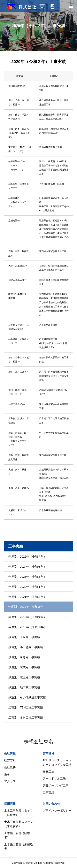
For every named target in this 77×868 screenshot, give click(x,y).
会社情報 (10, 753)
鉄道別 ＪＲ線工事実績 (24, 637)
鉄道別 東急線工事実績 (24, 657)
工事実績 (48, 792)
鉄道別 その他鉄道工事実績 (27, 697)
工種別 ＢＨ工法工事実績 (26, 718)
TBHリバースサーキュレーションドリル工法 (57, 762)
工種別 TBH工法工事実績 (26, 707)
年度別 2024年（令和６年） (27, 567)
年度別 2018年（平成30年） (28, 627)
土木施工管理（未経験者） (18, 847)
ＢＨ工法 (48, 772)
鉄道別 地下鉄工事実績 (24, 687)
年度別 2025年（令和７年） (27, 557)
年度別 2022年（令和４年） (27, 587)
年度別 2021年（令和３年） (27, 597)
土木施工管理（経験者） (17, 835)
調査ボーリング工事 (56, 785)
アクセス (10, 781)
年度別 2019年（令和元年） (27, 617)
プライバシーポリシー (57, 811)
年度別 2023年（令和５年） (27, 577)
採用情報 (10, 804)
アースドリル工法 (54, 778)
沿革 (7, 774)
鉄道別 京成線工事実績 (24, 667)
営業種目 (48, 753)
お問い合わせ (51, 804)
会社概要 (10, 767)
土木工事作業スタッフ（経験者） (18, 813)
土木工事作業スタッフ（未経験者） (18, 824)
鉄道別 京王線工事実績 (24, 677)
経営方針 (10, 760)
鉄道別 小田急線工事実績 (26, 647)
